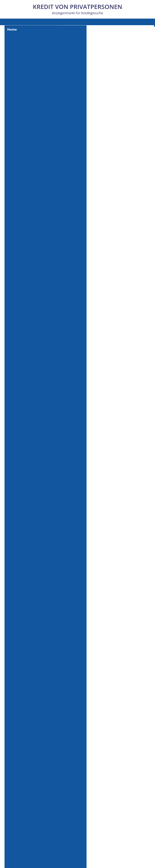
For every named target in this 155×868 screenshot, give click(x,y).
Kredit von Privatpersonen (77, 7)
